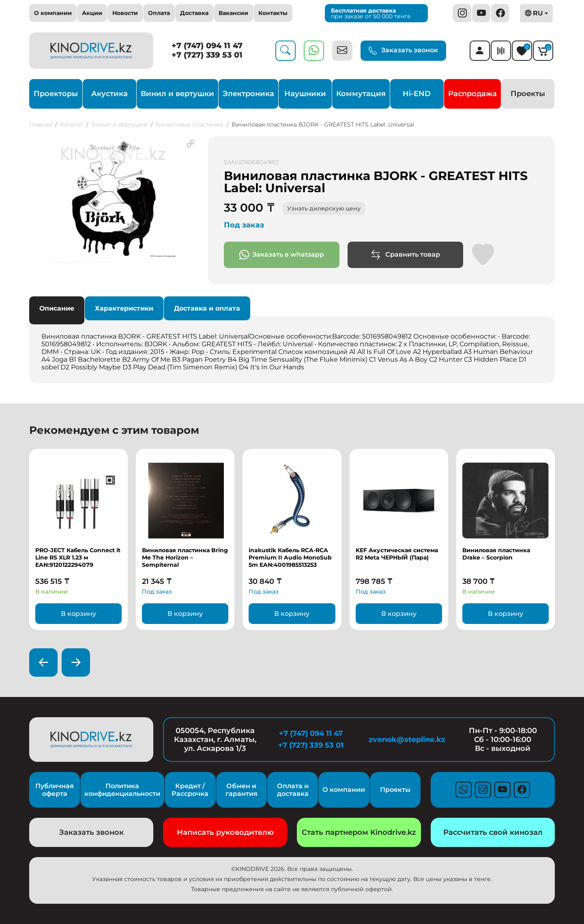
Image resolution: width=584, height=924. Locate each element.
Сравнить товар (405, 255)
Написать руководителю (225, 832)
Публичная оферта (55, 790)
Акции (92, 13)
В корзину (78, 614)
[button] (191, 144)
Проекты (528, 94)
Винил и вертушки (177, 94)
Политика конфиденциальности (122, 790)
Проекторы (56, 94)
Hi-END (417, 94)
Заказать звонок (403, 51)
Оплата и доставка (293, 790)
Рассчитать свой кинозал (493, 832)
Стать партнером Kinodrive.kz (359, 832)
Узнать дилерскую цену (324, 208)
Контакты (273, 13)
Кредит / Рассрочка (190, 790)
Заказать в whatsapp (282, 255)
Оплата (159, 13)
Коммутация (361, 94)
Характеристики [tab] (124, 308)
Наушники (305, 94)
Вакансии (233, 13)
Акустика (109, 94)
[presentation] (43, 662)
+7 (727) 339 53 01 (207, 55)
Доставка (194, 13)
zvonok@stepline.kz (407, 740)
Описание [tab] (57, 308)
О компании (53, 13)
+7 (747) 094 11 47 (207, 46)
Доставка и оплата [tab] (207, 308)
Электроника (248, 94)
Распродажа (472, 94)
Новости (125, 13)
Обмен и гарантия (242, 790)
